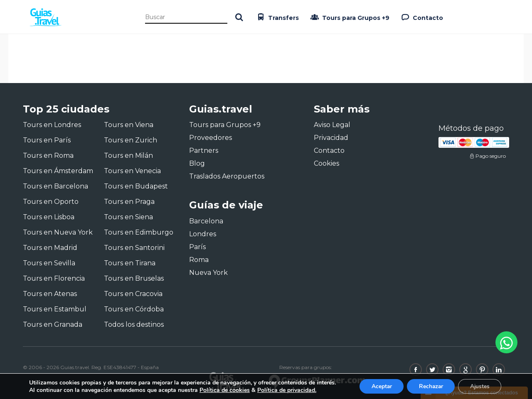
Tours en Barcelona (55, 186)
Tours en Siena (128, 217)
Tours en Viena (129, 125)
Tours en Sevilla (49, 263)
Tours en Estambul (55, 309)
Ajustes (479, 386)
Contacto (421, 17)
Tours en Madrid (50, 248)
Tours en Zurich (131, 140)
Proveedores (211, 138)
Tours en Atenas (50, 294)
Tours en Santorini (134, 248)
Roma (199, 260)
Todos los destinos (134, 324)
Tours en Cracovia (133, 294)
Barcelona (206, 221)
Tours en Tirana (130, 263)
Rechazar (428, 386)
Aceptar (377, 386)
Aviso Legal (332, 125)
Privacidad (331, 138)
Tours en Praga (129, 202)
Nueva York (208, 273)
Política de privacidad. (287, 390)
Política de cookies (225, 390)
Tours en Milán (128, 155)
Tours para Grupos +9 (349, 17)
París (197, 247)
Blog (197, 163)
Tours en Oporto (51, 202)
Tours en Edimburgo (139, 232)
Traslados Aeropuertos (227, 176)
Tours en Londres (52, 125)
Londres (203, 234)
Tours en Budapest (136, 186)
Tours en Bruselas (134, 278)
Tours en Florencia (54, 278)
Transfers (277, 17)
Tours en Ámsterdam (58, 171)
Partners (204, 151)
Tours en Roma (48, 155)
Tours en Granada (53, 324)
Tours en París (47, 140)
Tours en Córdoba (134, 309)
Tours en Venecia (132, 171)
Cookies (326, 163)
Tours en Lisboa (49, 217)
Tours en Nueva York (58, 232)
